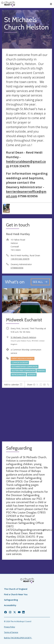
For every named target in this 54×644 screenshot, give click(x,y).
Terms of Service (11, 632)
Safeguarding (11, 600)
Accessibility (10, 605)
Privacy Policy (10, 627)
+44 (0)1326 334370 (20, 259)
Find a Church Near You (16, 594)
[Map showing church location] (27, 415)
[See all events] (40, 282)
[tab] (13, 385)
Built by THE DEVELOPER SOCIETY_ (18, 638)
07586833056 (17, 268)
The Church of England (16, 589)
